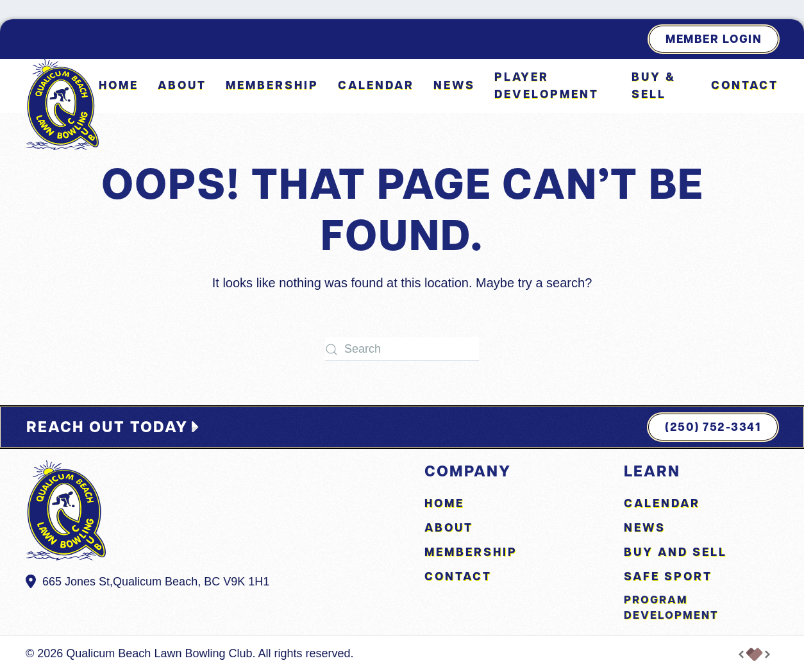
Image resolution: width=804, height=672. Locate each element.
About (449, 527)
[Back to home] (62, 105)
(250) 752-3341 (713, 427)
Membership (272, 85)
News (454, 85)
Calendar (376, 85)
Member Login (714, 39)
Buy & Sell (654, 85)
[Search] (402, 349)
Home (119, 85)
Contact (745, 85)
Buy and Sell (675, 552)
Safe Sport (668, 576)
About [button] (182, 85)
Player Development (547, 85)
